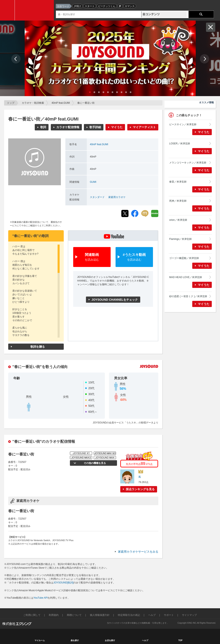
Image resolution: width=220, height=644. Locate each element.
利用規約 (54, 615)
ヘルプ (152, 615)
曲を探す (75, 640)
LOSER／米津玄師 (180, 144)
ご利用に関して (32, 615)
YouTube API (41, 598)
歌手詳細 (95, 127)
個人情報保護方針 (100, 615)
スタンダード (97, 197)
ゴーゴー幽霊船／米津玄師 (184, 258)
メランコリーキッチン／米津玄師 (188, 163)
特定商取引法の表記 (129, 615)
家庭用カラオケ (117, 197)
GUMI (93, 182)
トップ (11, 103)
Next (204, 59)
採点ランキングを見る (140, 489)
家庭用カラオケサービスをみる (138, 552)
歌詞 (43, 127)
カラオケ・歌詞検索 (33, 103)
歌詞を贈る (38, 347)
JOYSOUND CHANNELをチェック (115, 300)
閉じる (211, 27)
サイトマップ (189, 615)
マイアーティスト (144, 127)
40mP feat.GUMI (61, 103)
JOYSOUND (35, 10)
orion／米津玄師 (178, 220)
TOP (180, 640)
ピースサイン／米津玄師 (183, 124)
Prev (16, 59)
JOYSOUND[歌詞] (63, 583)
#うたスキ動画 (134, 257)
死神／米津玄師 (178, 201)
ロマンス (130, 6)
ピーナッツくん (107, 6)
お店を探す (110, 640)
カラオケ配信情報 (68, 127)
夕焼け (78, 6)
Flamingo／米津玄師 (180, 239)
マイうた (117, 127)
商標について (74, 615)
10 (131, 92)
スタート (90, 6)
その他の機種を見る (95, 463)
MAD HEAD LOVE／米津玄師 (186, 277)
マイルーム (40, 640)
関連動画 (92, 257)
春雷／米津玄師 (178, 182)
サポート (169, 615)
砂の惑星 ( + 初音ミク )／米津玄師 (188, 296)
